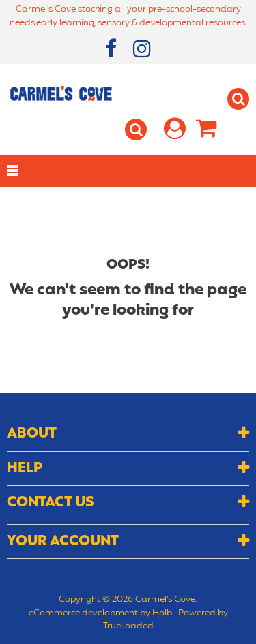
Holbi (163, 613)
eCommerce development (83, 613)
